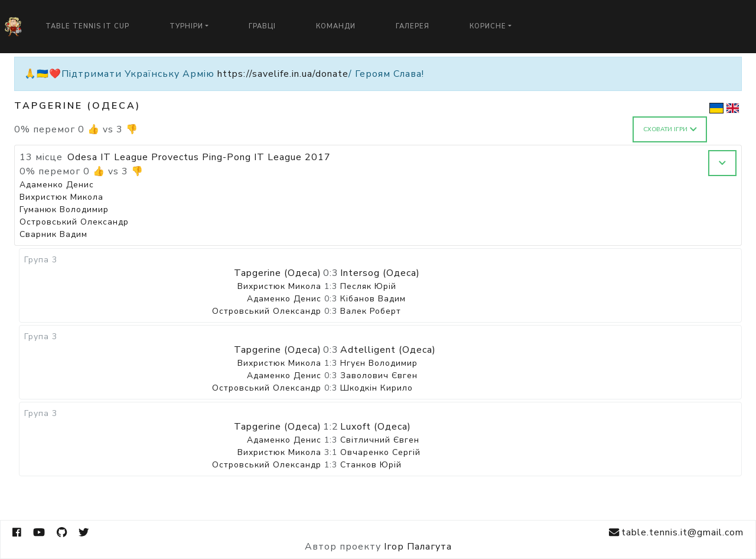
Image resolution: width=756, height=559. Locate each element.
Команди (336, 26)
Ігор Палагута (418, 547)
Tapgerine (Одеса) (278, 273)
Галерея (413, 26)
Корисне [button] (488, 26)
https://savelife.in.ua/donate (283, 74)
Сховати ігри (670, 129)
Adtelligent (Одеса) (388, 350)
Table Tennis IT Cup (87, 26)
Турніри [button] (186, 26)
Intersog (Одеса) (380, 273)
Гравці (262, 26)
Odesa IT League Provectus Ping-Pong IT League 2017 (199, 157)
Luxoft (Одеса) (376, 427)
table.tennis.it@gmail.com (676, 533)
